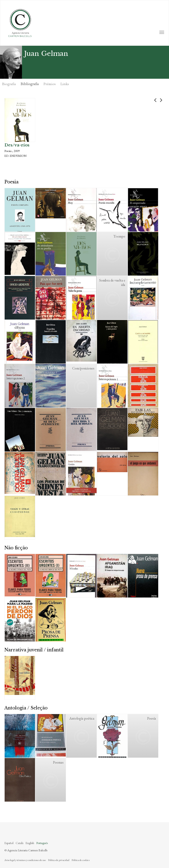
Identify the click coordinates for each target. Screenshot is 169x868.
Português (42, 843)
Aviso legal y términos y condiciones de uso (25, 860)
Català (19, 843)
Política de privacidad (59, 860)
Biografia (9, 84)
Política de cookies (81, 860)
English (30, 843)
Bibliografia (30, 84)
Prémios (50, 84)
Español (9, 843)
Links (65, 84)
